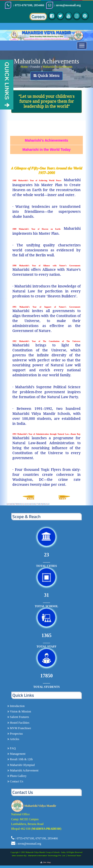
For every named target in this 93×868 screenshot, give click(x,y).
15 (32, 504)
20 (44, 504)
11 (22, 504)
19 (41, 504)
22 (49, 504)
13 (27, 504)
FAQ (12, 748)
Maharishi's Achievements (46, 140)
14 (30, 504)
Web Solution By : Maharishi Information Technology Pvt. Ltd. (39, 856)
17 (36, 504)
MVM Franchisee (20, 728)
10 (20, 504)
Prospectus (16, 734)
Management (17, 754)
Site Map (48, 862)
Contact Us (16, 781)
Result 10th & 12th (21, 759)
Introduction (17, 706)
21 (46, 504)
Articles (14, 739)
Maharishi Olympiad (22, 765)
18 (39, 504)
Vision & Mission (20, 711)
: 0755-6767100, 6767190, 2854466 (36, 838)
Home (24, 67)
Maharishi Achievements (58, 67)
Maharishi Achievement (24, 770)
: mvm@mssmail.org (29, 844)
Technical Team (74, 856)
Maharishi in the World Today (47, 150)
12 (25, 504)
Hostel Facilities (19, 723)
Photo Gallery (18, 776)
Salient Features (19, 717)
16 (34, 504)
